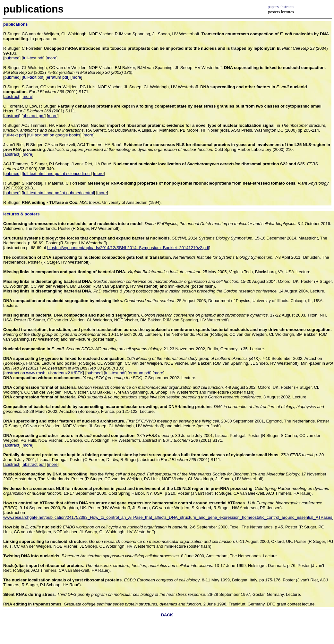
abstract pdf (34, 116)
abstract (12, 96)
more (52, 58)
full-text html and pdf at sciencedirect (57, 174)
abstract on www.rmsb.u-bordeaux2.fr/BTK (44, 373)
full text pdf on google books (54, 135)
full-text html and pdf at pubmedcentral (58, 193)
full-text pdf (33, 58)
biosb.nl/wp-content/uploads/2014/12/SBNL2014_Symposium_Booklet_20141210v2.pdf (128, 248)
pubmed (12, 58)
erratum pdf (57, 77)
